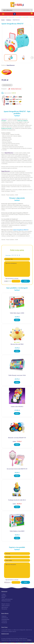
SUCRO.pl (29, 640)
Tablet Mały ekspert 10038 (17, 313)
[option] (17, 40)
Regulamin (4, 596)
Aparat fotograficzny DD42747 (21, 230)
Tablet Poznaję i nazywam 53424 (17, 375)
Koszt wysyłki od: (10, 93)
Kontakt (3, 597)
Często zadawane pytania (7, 599)
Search (31, 10)
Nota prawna (4, 609)
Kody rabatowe (5, 607)
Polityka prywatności (6, 601)
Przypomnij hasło (5, 619)
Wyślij (25, 281)
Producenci (9, 20)
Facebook (15, 14)
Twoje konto (4, 621)
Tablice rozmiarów (6, 606)
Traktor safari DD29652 (17, 407)
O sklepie (4, 594)
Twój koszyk (4, 623)
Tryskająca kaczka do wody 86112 (17, 500)
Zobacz (17, 320)
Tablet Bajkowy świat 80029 (17, 531)
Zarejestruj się (5, 618)
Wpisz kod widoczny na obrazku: (12, 279)
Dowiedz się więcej (5, 634)
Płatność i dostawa (6, 604)
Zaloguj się (4, 616)
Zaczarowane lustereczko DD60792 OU (17, 469)
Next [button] (32, 58)
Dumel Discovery (16, 20)
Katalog (3, 20)
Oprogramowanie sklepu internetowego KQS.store (12, 640)
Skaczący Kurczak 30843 (17, 344)
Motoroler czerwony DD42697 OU (17, 438)
